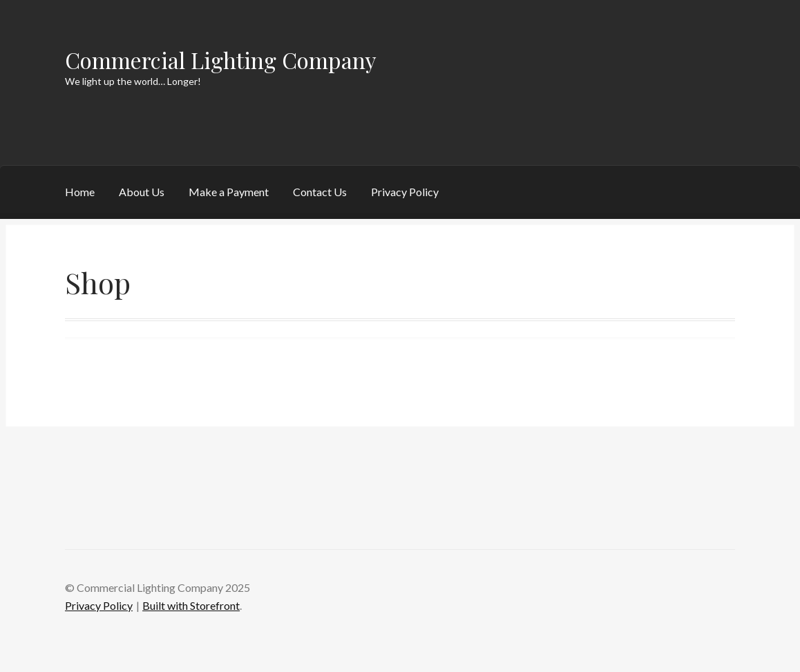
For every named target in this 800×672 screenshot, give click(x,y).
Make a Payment (229, 192)
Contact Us (320, 192)
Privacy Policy (405, 192)
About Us (142, 192)
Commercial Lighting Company (221, 60)
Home (80, 192)
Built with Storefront (191, 605)
